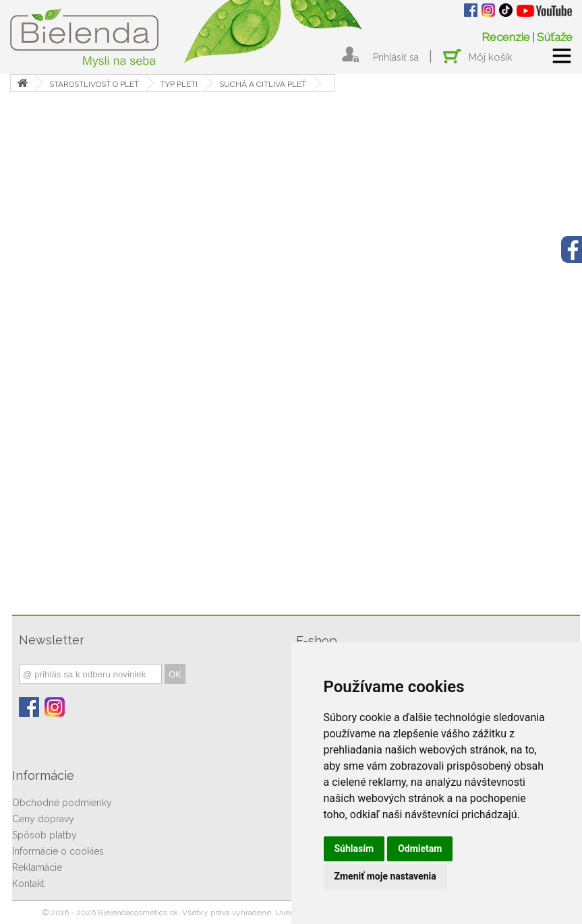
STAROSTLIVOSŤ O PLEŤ (94, 84)
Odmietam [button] (420, 849)
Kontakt (28, 884)
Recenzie (506, 37)
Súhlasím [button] (354, 849)
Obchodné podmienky (62, 803)
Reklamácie (37, 867)
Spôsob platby (45, 835)
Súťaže (555, 37)
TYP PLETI (179, 84)
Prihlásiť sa (396, 57)
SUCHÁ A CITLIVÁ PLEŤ (263, 84)
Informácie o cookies (58, 851)
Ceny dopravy (43, 819)
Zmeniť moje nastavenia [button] (385, 876)
